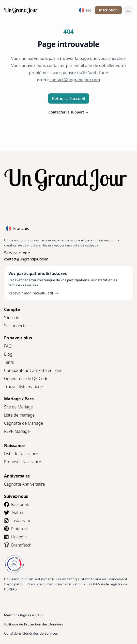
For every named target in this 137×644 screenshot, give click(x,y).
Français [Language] (18, 228)
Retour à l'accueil (69, 98)
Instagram (17, 521)
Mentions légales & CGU (24, 615)
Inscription (108, 10)
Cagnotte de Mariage (24, 423)
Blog (8, 354)
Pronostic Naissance (23, 462)
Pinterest (16, 529)
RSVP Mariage (17, 431)
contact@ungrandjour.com (26, 259)
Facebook (16, 504)
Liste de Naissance (21, 454)
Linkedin (15, 537)
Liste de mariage (19, 415)
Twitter (14, 513)
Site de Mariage (18, 407)
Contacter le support (68, 112)
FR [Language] (85, 10)
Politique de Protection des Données (34, 624)
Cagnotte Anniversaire (25, 484)
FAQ (8, 346)
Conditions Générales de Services (31, 633)
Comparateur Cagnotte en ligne (33, 370)
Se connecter (16, 326)
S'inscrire (12, 318)
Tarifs (9, 362)
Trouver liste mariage (24, 387)
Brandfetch (18, 545)
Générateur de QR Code (26, 378)
